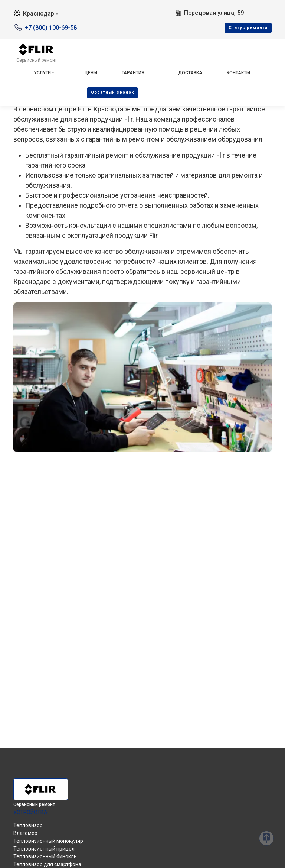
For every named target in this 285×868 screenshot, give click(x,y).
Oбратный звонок (112, 92)
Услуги (42, 73)
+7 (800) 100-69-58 (51, 28)
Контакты (238, 73)
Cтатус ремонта (248, 28)
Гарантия (133, 73)
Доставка (190, 73)
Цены (91, 73)
